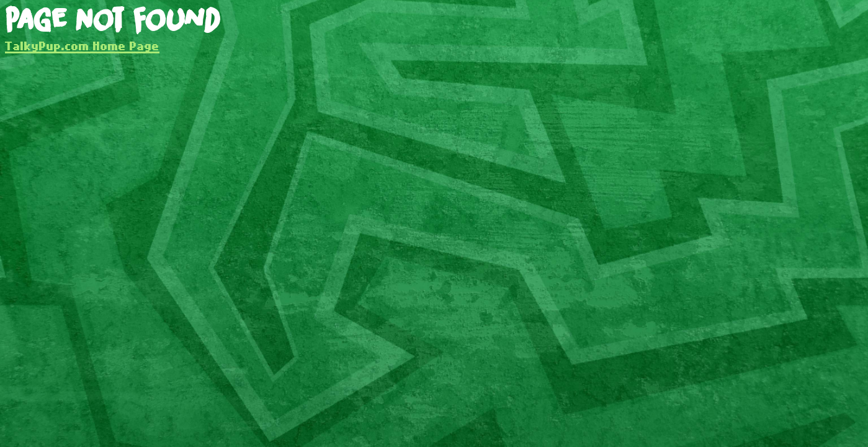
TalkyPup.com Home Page (82, 46)
